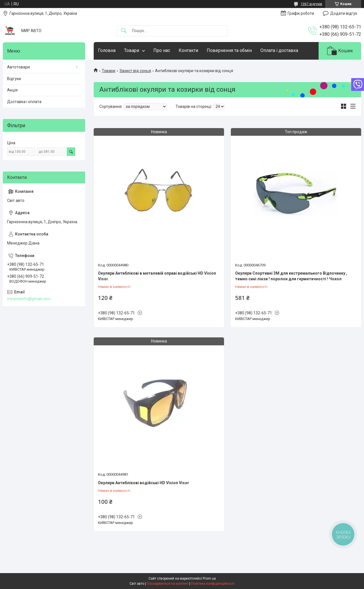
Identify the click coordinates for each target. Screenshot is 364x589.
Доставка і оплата (24, 102)
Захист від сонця (135, 71)
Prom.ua (209, 578)
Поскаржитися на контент (168, 584)
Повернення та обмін (229, 50)
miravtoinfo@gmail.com (29, 299)
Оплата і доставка (279, 50)
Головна (107, 50)
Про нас (162, 50)
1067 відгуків (311, 4)
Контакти (188, 50)
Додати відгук (344, 13)
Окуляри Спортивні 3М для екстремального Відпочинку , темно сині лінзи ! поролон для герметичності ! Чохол (291, 276)
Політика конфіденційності (213, 584)
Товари (132, 50)
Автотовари (18, 67)
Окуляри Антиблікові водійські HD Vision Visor (144, 483)
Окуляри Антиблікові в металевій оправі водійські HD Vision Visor (157, 276)
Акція (12, 90)
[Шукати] (124, 31)
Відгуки (14, 79)
